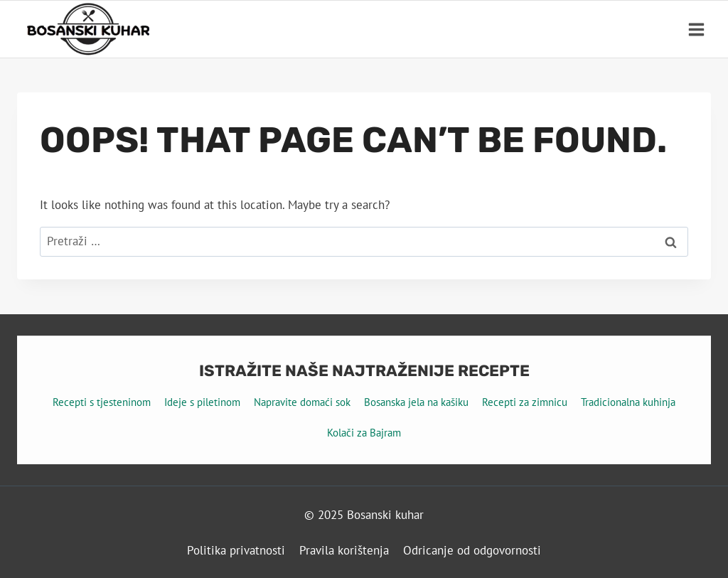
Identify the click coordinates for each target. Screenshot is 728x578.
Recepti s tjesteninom (102, 402)
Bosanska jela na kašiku (416, 402)
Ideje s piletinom (202, 402)
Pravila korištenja (344, 550)
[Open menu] (696, 29)
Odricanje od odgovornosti (472, 550)
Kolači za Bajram (364, 433)
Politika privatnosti (236, 550)
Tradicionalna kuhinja (628, 402)
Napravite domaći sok (302, 402)
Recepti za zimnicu (525, 402)
